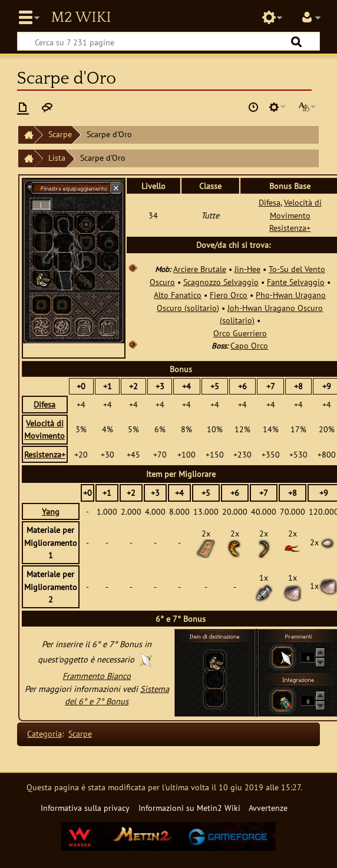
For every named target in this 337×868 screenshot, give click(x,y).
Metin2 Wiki (81, 18)
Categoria (44, 733)
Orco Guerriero (240, 333)
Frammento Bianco (97, 676)
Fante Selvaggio (296, 282)
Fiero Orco (229, 295)
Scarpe (60, 134)
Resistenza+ (290, 228)
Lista (57, 158)
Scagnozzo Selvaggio (221, 282)
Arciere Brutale (200, 269)
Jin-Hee (247, 269)
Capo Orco (249, 345)
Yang (51, 511)
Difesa (270, 202)
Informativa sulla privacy (85, 808)
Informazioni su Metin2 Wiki (189, 808)
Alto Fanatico (178, 295)
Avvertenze (268, 808)
